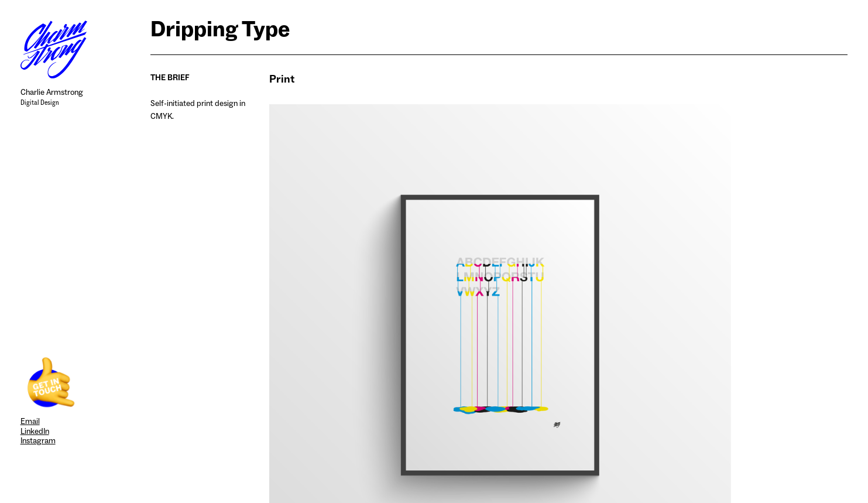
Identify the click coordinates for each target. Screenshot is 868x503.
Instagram (38, 441)
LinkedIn (35, 431)
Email (30, 421)
